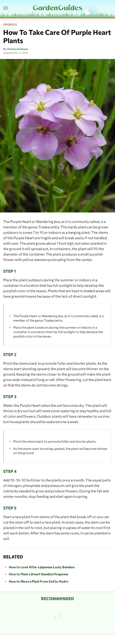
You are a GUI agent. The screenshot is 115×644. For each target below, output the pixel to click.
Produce (10, 25)
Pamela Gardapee (18, 49)
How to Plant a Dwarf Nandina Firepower (39, 574)
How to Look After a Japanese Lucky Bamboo (42, 567)
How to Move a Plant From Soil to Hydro (39, 581)
